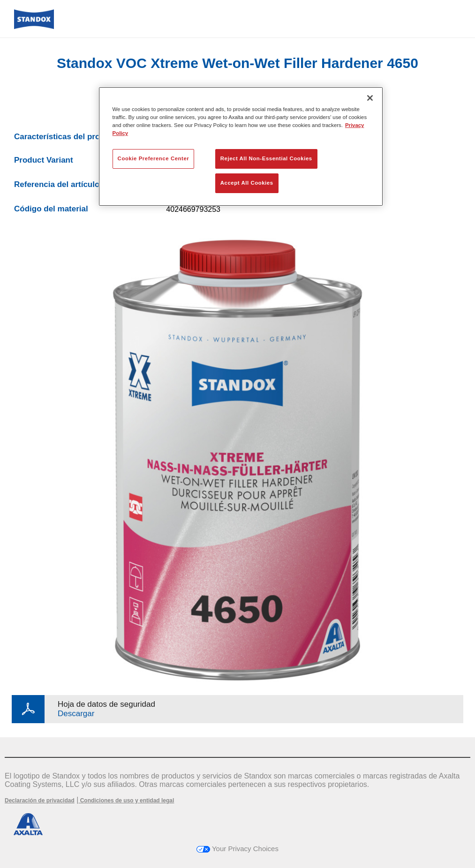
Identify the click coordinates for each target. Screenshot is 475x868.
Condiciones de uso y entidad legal (126, 801)
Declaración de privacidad (40, 801)
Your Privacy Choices (237, 849)
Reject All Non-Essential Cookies (266, 158)
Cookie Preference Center (154, 158)
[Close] (370, 98)
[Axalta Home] (34, 26)
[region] (241, 146)
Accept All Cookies (247, 183)
